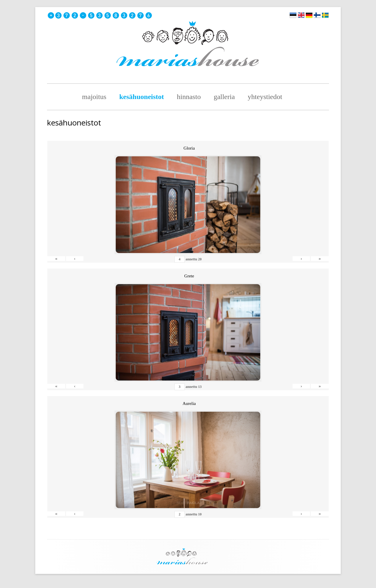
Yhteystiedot (265, 97)
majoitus (94, 97)
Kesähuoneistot (142, 97)
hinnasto (189, 97)
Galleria (224, 97)
